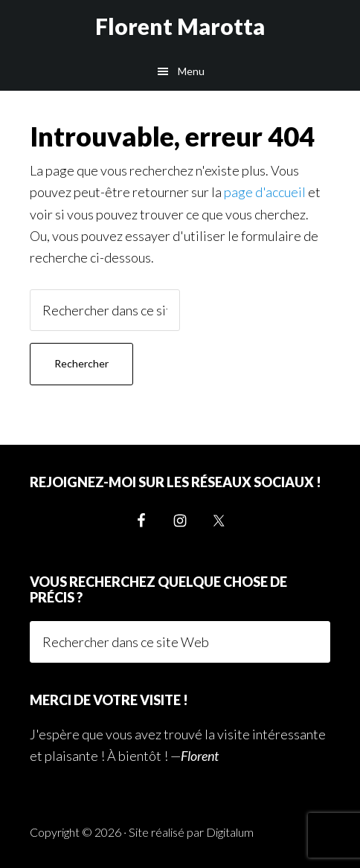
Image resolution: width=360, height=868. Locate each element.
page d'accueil (265, 192)
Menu (191, 71)
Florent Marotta (180, 26)
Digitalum (230, 832)
